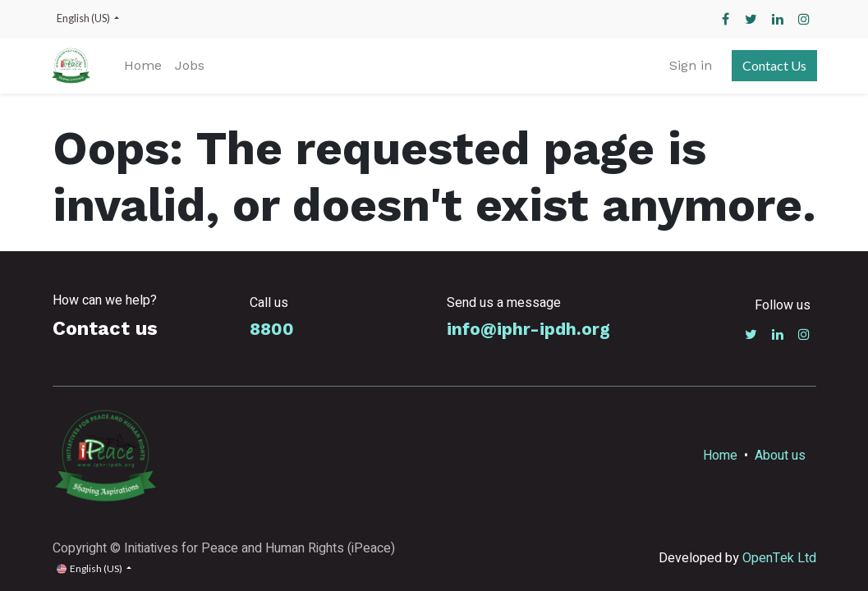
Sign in (690, 65)
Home (720, 456)
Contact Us (774, 65)
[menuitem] (145, 66)
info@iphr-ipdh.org (528, 329)
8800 (272, 329)
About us (780, 456)
